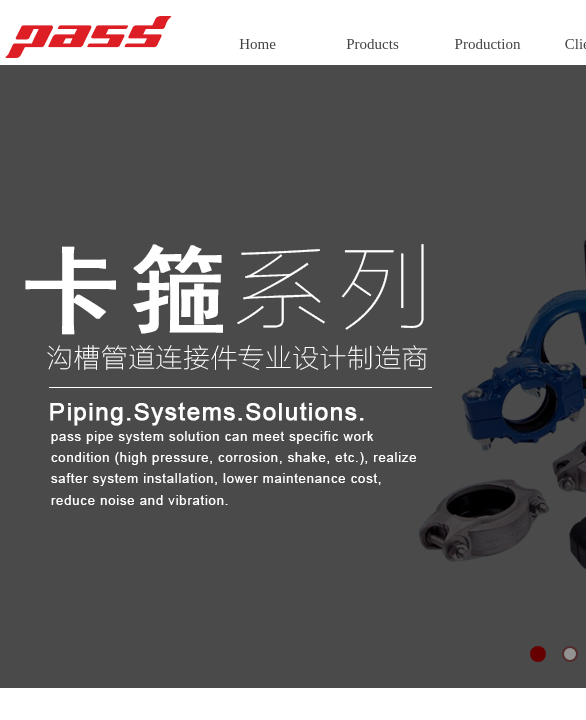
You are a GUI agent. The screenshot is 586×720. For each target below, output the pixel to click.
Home (257, 44)
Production (488, 44)
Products (372, 44)
